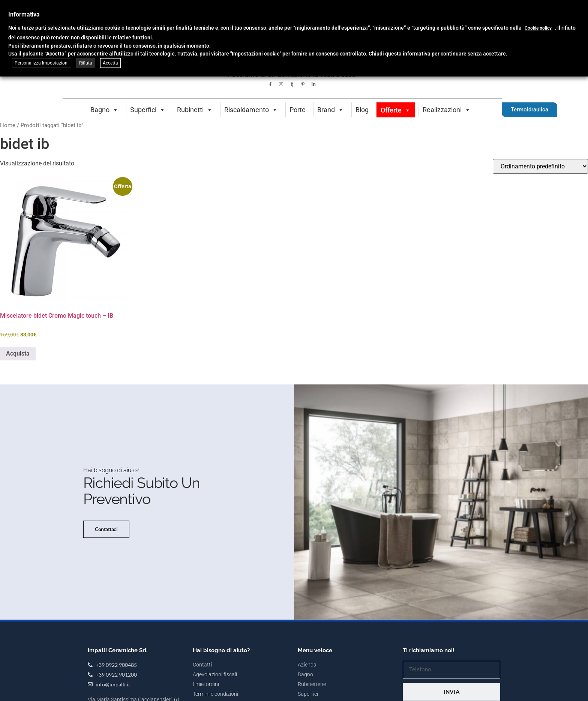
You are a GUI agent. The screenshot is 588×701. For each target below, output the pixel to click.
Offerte (396, 110)
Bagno (104, 110)
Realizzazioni (447, 110)
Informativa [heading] (24, 14)
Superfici (148, 110)
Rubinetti (195, 110)
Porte (298, 110)
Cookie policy (538, 28)
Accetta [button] (110, 63)
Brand (331, 110)
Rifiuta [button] (86, 63)
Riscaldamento (251, 110)
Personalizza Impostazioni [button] (42, 63)
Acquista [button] (18, 354)
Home (8, 125)
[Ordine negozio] (540, 166)
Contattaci (106, 552)
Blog (362, 110)
